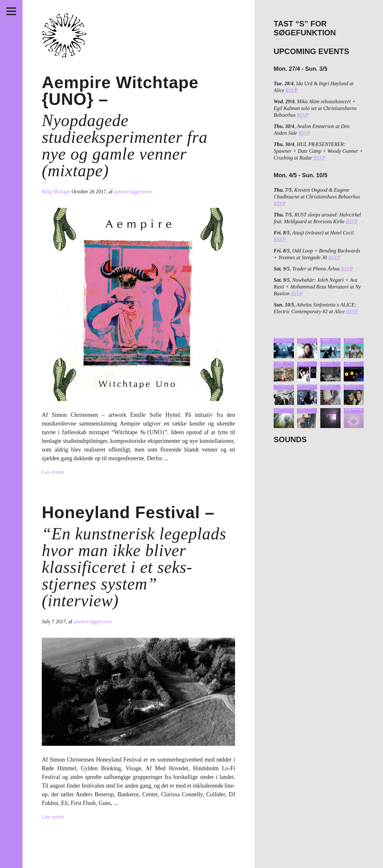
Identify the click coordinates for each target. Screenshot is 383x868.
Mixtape (62, 192)
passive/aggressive (133, 192)
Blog (47, 192)
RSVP (292, 90)
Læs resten (53, 472)
